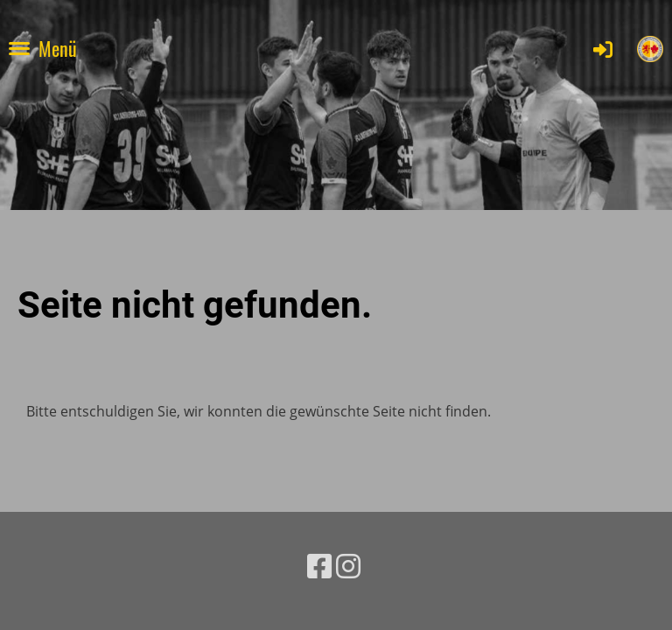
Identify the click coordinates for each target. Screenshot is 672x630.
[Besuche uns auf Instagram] (348, 566)
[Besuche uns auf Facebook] (319, 566)
